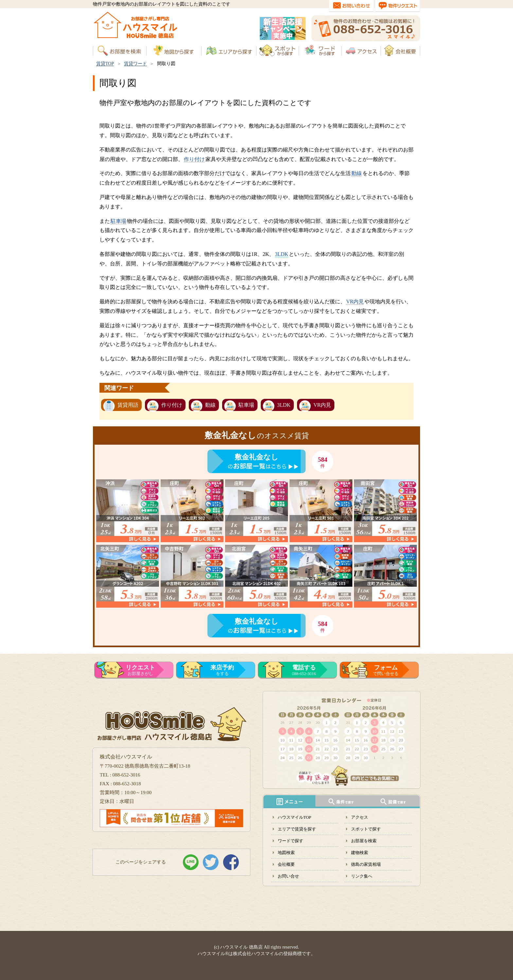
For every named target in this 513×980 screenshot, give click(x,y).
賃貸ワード (135, 64)
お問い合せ (288, 876)
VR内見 (355, 302)
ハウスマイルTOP (294, 817)
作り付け (194, 159)
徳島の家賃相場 (366, 864)
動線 (357, 173)
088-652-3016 (304, 670)
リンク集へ (362, 876)
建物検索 (360, 853)
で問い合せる (386, 670)
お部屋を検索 (364, 841)
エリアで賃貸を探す (297, 829)
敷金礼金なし (256, 457)
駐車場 (118, 221)
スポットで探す (366, 829)
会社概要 (286, 864)
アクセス (360, 817)
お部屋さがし (140, 670)
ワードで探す (291, 841)
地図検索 (286, 853)
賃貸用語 (128, 405)
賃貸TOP (105, 64)
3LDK (282, 254)
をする (222, 670)
